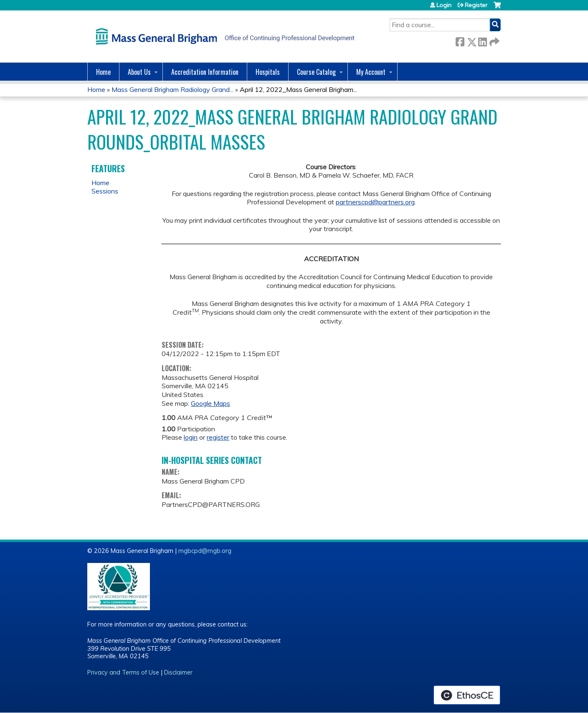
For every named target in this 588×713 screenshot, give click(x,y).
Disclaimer (178, 672)
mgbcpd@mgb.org (205, 551)
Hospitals (268, 72)
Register (476, 5)
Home (103, 72)
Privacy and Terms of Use (123, 672)
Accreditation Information (205, 72)
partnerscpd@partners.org (375, 202)
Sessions (105, 191)
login (191, 437)
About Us (139, 72)
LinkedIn (482, 40)
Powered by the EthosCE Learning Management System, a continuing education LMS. (467, 695)
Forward (494, 40)
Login (444, 5)
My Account (371, 72)
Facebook (460, 40)
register (218, 437)
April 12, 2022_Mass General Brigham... (298, 89)
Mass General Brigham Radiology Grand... (172, 89)
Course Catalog (316, 72)
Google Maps (210, 403)
